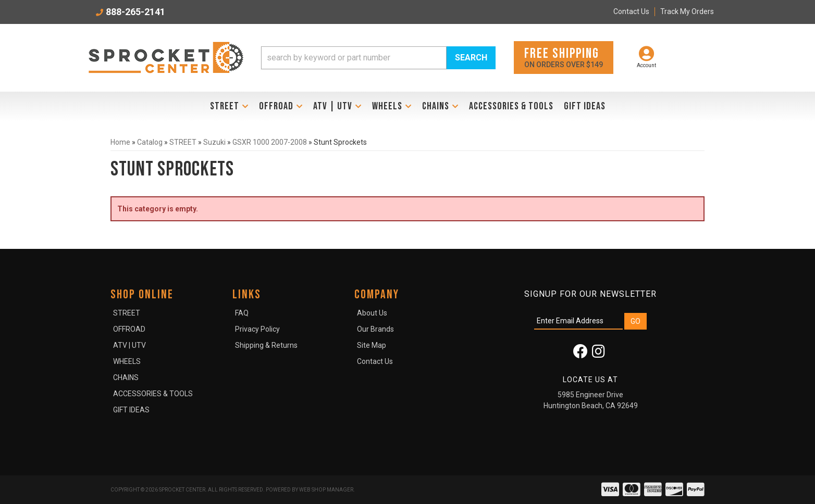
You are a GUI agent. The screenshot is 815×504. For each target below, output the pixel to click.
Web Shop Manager (326, 490)
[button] (378, 58)
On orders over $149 (564, 57)
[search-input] (354, 58)
